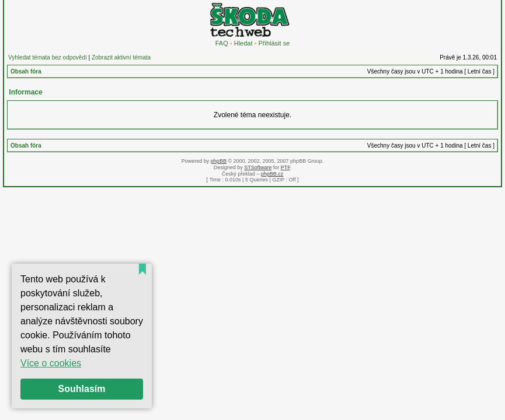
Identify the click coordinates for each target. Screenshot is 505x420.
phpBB (219, 161)
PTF (285, 167)
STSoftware (258, 167)
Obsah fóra (26, 71)
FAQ (222, 43)
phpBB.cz (272, 174)
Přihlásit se (274, 43)
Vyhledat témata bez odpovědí (48, 57)
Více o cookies (51, 363)
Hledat (243, 43)
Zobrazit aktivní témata (121, 57)
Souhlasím (82, 389)
